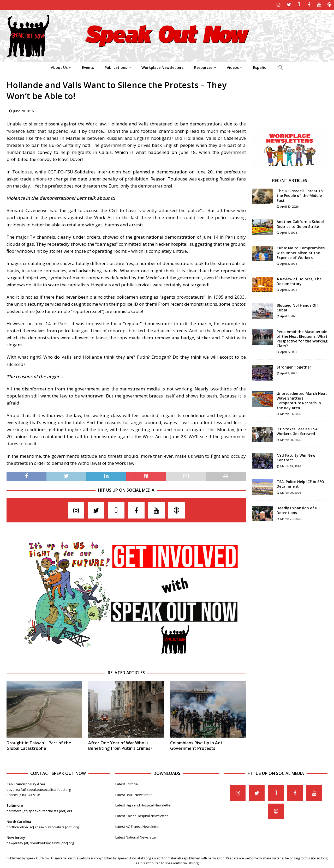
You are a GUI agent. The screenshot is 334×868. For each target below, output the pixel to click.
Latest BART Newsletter (134, 794)
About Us (59, 67)
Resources (203, 67)
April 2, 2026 (289, 289)
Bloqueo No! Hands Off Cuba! (297, 307)
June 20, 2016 (23, 110)
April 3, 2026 (289, 263)
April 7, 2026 (289, 232)
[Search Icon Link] (281, 67)
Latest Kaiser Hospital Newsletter (142, 816)
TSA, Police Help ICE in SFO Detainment (300, 484)
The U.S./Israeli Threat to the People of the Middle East (300, 195)
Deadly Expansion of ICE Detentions (299, 510)
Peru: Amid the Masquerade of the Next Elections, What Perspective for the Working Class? (302, 338)
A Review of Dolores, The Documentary (299, 281)
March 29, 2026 (291, 466)
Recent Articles (290, 180)
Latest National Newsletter (136, 837)
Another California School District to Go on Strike (300, 224)
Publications (116, 67)
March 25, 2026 (291, 518)
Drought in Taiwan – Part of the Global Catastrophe (39, 745)
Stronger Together (294, 367)
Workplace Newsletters (162, 67)
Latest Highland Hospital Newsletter (144, 805)
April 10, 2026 (289, 206)
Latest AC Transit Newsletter (138, 826)
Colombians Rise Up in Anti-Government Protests (198, 745)
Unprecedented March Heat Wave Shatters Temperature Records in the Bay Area (302, 400)
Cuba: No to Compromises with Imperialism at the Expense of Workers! (301, 252)
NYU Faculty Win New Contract (296, 457)
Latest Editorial (127, 783)
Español (260, 67)
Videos (233, 67)
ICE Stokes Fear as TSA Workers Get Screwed (297, 431)
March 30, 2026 (291, 439)
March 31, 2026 (291, 413)
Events (88, 67)
